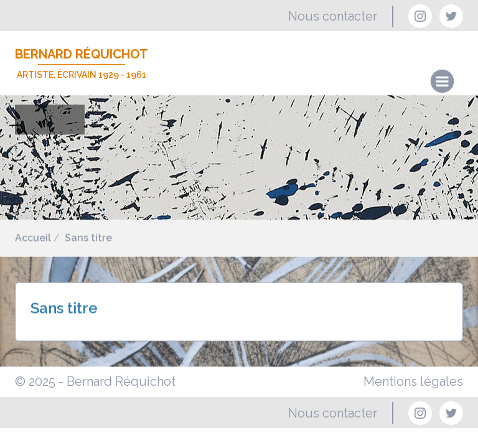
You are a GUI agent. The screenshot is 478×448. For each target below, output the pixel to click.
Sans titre (88, 238)
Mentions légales (413, 381)
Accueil (33, 238)
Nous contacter (333, 16)
